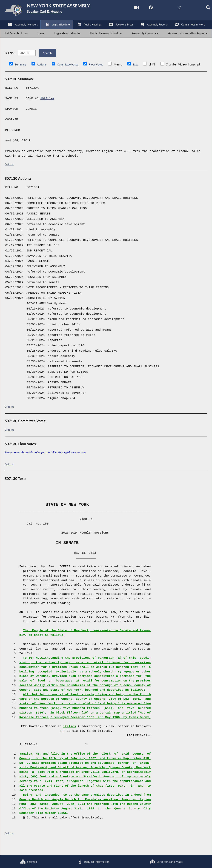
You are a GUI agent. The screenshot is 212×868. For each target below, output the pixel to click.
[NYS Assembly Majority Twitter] (157, 9)
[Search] (201, 9)
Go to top (10, 174)
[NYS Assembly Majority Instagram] (172, 9)
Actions (42, 74)
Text (139, 74)
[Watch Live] (127, 9)
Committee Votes (69, 74)
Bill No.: (10, 60)
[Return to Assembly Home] (55, 11)
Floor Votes (99, 74)
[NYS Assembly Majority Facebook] (142, 9)
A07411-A (48, 108)
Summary (21, 74)
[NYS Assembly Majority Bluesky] (186, 9)
